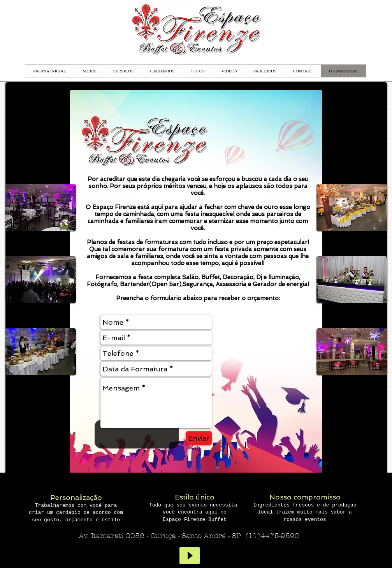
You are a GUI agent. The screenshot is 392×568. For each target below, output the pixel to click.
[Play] (190, 556)
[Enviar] (199, 438)
